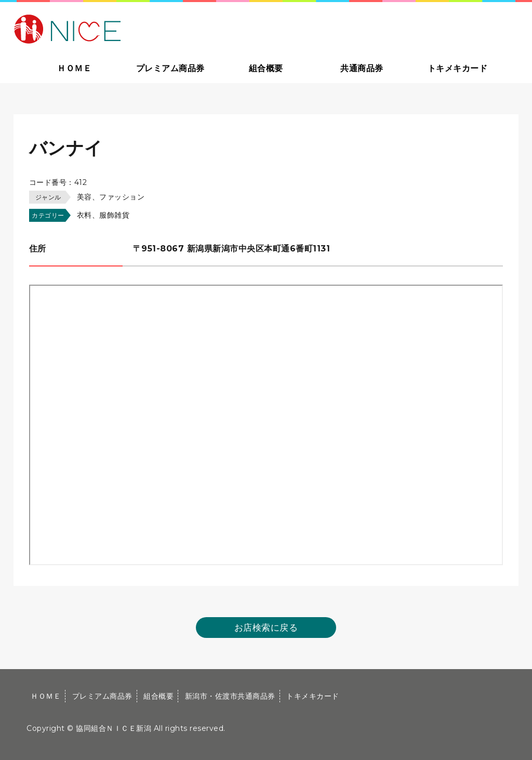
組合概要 (266, 68)
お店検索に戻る (266, 628)
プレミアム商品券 (170, 68)
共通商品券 (362, 68)
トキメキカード (458, 68)
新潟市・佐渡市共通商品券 (230, 696)
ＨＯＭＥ (74, 68)
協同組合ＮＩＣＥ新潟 (114, 728)
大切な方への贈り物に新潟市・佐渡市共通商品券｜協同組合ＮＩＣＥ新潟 (142, 28)
